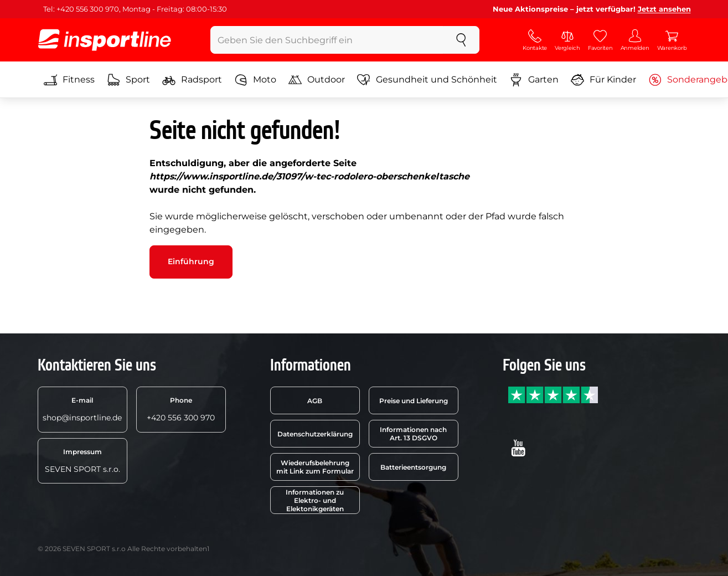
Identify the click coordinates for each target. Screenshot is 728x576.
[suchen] (461, 40)
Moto (255, 80)
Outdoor (317, 80)
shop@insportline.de (82, 409)
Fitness (69, 80)
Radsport (192, 80)
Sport (128, 80)
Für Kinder (603, 80)
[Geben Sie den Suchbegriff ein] (327, 40)
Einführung (191, 261)
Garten (534, 80)
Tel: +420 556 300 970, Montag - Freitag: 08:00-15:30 (135, 9)
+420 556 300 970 (181, 409)
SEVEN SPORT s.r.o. (82, 461)
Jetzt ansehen (664, 9)
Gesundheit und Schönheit (427, 80)
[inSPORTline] (105, 40)
